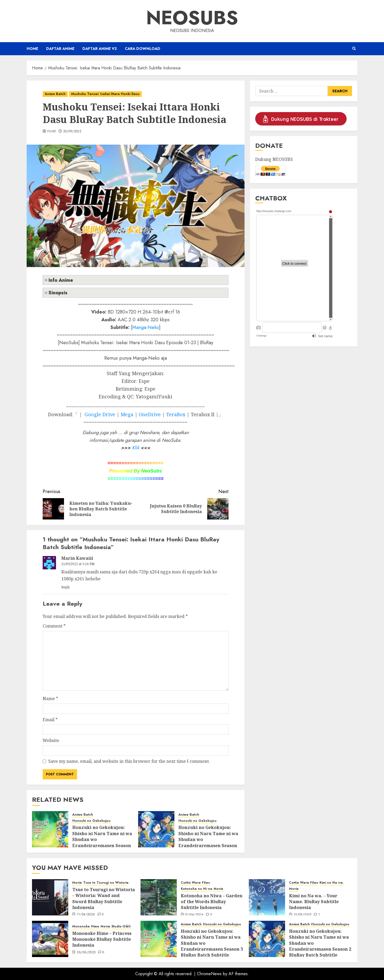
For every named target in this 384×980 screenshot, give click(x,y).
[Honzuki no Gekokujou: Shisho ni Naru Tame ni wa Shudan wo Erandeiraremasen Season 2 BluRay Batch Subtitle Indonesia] (156, 829)
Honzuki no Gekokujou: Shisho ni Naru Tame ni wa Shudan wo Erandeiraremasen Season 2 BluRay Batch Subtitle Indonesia (208, 842)
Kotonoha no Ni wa (197, 889)
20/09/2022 (72, 132)
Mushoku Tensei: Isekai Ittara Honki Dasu (105, 94)
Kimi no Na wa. (332, 883)
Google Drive (100, 414)
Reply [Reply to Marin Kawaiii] (66, 587)
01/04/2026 (194, 915)
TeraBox (176, 414)
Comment (54, 626)
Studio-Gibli (121, 927)
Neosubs (192, 18)
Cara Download (143, 49)
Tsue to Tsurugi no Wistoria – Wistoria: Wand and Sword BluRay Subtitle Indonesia (104, 898)
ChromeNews (209, 974)
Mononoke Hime (86, 927)
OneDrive (150, 414)
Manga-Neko (146, 327)
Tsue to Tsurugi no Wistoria (106, 883)
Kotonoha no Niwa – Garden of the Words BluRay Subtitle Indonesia (212, 902)
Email (50, 720)
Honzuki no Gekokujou (91, 821)
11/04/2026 (86, 915)
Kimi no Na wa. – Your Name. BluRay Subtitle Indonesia (314, 902)
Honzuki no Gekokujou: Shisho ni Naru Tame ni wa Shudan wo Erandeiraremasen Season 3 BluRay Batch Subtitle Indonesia (102, 842)
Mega (127, 414)
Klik (136, 448)
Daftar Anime (60, 49)
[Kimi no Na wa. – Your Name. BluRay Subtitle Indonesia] (267, 897)
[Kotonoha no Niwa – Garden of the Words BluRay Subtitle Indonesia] (159, 897)
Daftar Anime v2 (100, 49)
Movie (77, 883)
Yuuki (52, 132)
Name (50, 699)
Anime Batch (55, 94)
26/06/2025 (86, 953)
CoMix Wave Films (195, 883)
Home (32, 49)
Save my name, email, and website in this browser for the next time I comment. (129, 761)
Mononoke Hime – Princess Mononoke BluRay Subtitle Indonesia (102, 939)
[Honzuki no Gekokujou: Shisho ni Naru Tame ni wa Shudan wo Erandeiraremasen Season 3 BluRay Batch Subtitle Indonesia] (50, 829)
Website (51, 740)
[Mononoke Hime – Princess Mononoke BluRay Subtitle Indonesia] (50, 939)
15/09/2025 (303, 915)
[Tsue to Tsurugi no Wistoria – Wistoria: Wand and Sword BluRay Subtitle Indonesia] (50, 897)
